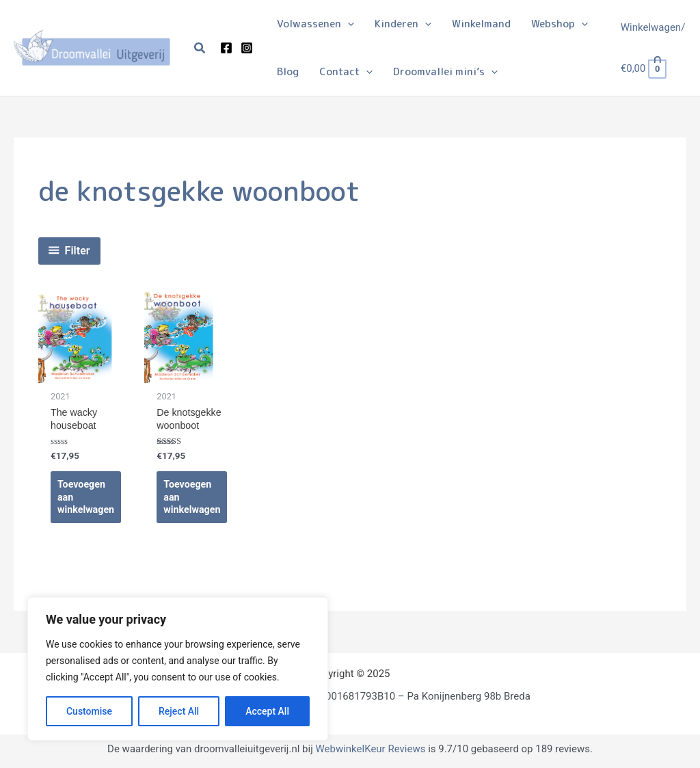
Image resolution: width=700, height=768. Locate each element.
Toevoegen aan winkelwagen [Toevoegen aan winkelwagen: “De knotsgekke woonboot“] (193, 500)
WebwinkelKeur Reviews (370, 753)
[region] (178, 669)
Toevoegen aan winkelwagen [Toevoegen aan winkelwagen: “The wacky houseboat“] (87, 500)
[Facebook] (226, 48)
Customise (89, 711)
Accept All (267, 711)
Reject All (179, 711)
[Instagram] (247, 48)
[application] (348, 24)
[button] (200, 48)
